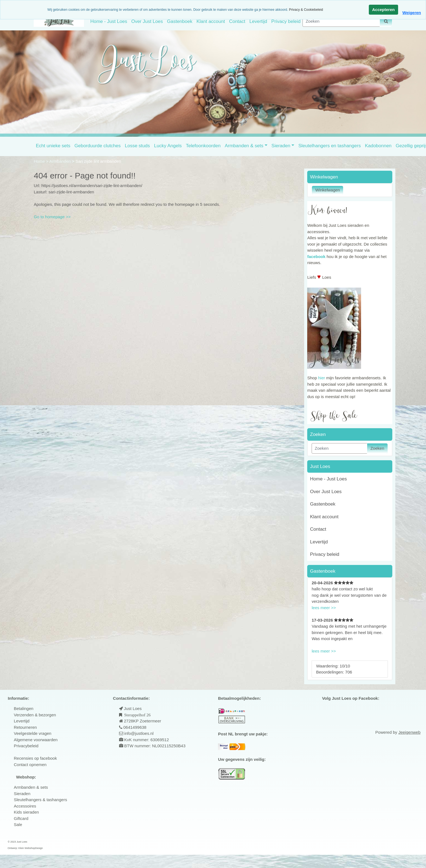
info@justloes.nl (138, 733)
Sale (18, 824)
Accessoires (25, 806)
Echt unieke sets (53, 146)
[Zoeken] (341, 21)
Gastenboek (180, 21)
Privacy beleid (286, 21)
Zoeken (377, 448)
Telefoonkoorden (203, 146)
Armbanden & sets (244, 146)
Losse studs (137, 146)
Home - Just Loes (109, 21)
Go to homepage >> (52, 217)
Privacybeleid (26, 746)
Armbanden (61, 161)
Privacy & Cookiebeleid (306, 10)
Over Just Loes (147, 21)
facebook (316, 257)
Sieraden (281, 146)
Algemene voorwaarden (36, 740)
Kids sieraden (26, 812)
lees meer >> (324, 608)
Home (40, 161)
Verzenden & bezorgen (35, 715)
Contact (237, 21)
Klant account (211, 21)
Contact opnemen (30, 765)
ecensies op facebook (37, 758)
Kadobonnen (378, 146)
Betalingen (24, 708)
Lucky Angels (168, 146)
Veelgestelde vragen (33, 733)
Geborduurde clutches (98, 146)
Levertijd (258, 21)
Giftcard (21, 818)
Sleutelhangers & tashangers (40, 800)
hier (321, 378)
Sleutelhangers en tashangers (330, 146)
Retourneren (25, 727)
